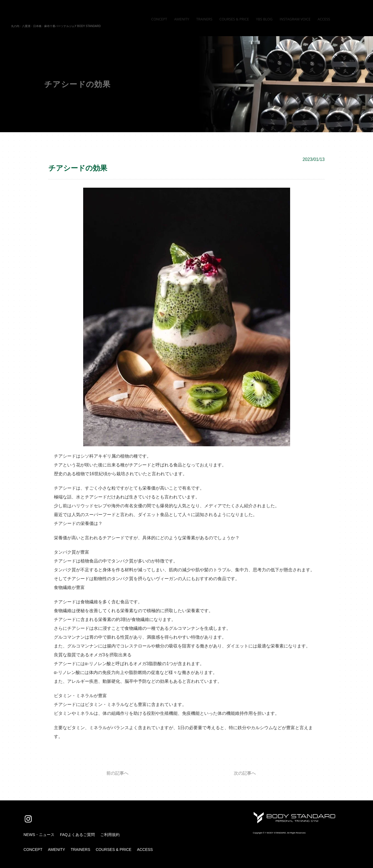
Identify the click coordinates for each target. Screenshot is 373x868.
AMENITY (56, 850)
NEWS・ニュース (39, 835)
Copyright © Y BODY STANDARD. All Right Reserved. (279, 833)
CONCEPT (33, 850)
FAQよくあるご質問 (77, 835)
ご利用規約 (110, 835)
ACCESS (145, 850)
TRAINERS (81, 850)
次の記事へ (245, 773)
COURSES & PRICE (113, 850)
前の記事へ (117, 773)
